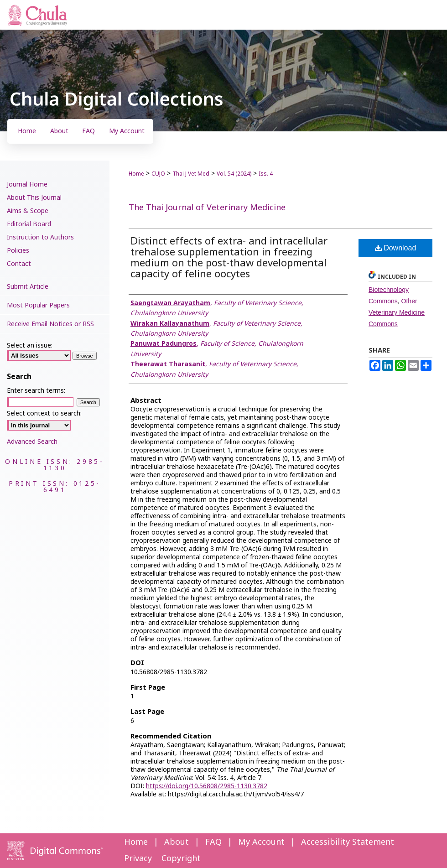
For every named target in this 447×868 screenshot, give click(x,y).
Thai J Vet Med (191, 174)
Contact (19, 264)
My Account (261, 842)
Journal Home (27, 185)
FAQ (213, 842)
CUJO (158, 174)
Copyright (181, 859)
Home (136, 174)
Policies (18, 251)
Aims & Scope (28, 211)
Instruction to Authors (40, 237)
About (177, 842)
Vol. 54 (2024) (234, 174)
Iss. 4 (266, 174)
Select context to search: (44, 413)
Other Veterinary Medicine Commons (397, 312)
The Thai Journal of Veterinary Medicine (207, 208)
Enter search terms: (36, 391)
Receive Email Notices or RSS (50, 324)
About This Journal (34, 198)
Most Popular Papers (38, 305)
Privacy (138, 859)
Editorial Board (29, 224)
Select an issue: (30, 346)
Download (396, 248)
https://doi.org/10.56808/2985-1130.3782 (207, 786)
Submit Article (28, 287)
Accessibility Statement (348, 842)
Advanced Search (32, 442)
